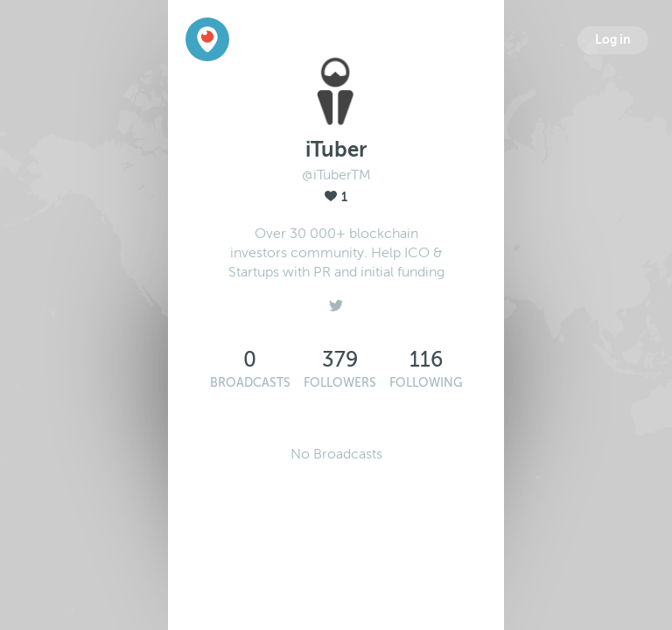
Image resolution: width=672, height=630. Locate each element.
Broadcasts (250, 383)
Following (426, 383)
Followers (340, 383)
